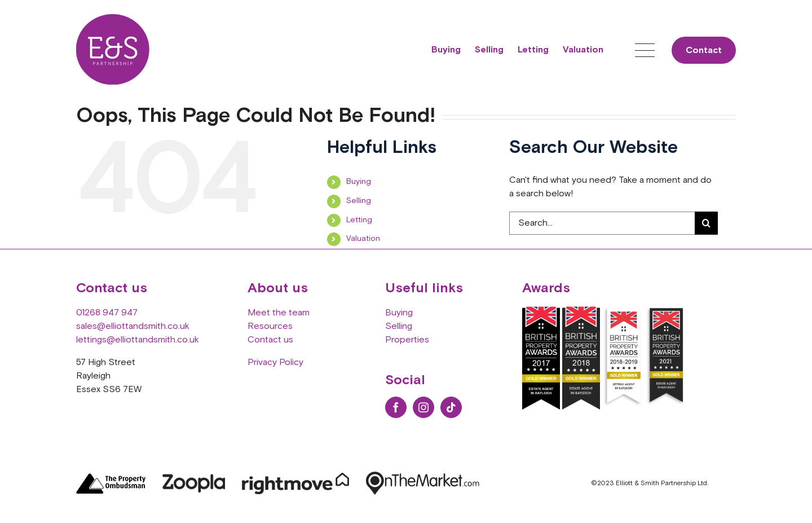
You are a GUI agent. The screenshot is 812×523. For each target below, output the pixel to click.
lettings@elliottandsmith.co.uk (138, 340)
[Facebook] (396, 407)
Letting (359, 220)
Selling (359, 201)
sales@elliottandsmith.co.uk (133, 326)
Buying (359, 182)
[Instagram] (423, 407)
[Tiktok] (451, 407)
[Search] (706, 223)
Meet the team (279, 313)
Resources (270, 326)
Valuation (363, 239)
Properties (407, 340)
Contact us (270, 340)
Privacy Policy (275, 362)
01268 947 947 (107, 313)
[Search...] (602, 223)
